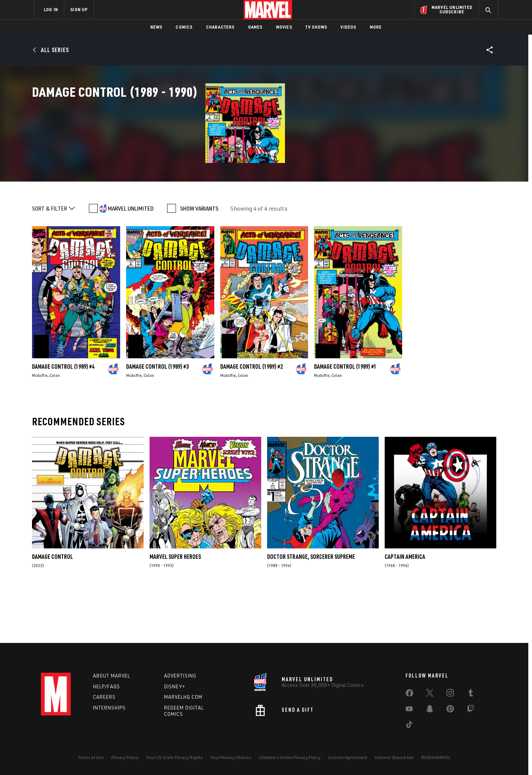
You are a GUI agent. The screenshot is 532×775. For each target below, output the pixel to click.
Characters (220, 27)
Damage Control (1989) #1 (345, 417)
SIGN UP (79, 9)
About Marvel (112, 676)
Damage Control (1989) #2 (251, 417)
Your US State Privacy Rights (174, 757)
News (156, 27)
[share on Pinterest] (450, 710)
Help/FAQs (107, 686)
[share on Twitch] (471, 710)
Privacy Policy (125, 757)
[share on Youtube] (409, 710)
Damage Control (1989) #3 (157, 417)
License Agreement (348, 757)
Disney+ (175, 686)
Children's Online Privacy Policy (290, 757)
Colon (55, 426)
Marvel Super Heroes (175, 607)
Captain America (405, 607)
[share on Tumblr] (471, 694)
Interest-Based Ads (394, 757)
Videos (348, 27)
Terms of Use (91, 757)
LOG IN (51, 9)
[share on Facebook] (409, 695)
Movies (284, 27)
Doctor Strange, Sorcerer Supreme (311, 607)
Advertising (180, 676)
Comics (184, 27)
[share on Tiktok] (409, 726)
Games (255, 27)
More (376, 27)
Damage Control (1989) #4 (63, 417)
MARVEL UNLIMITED (131, 259)
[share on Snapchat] (430, 710)
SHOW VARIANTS (199, 259)
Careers (104, 697)
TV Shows (316, 27)
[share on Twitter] (430, 694)
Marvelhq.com (183, 697)
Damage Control (52, 607)
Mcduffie (40, 426)
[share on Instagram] (450, 694)
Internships (109, 708)
